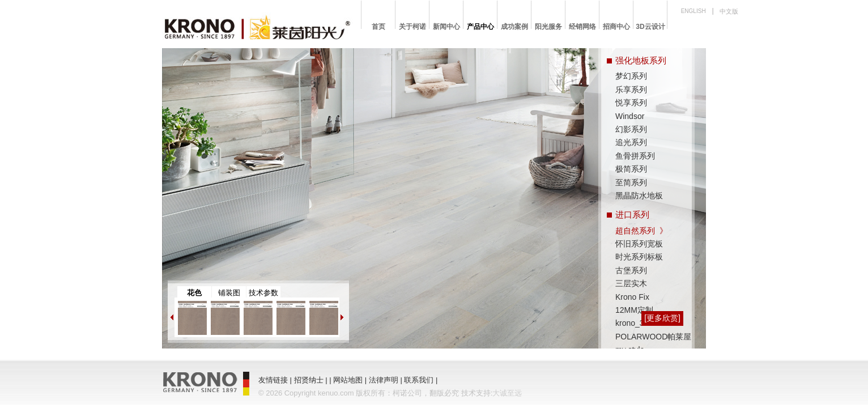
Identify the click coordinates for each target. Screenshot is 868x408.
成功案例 (514, 27)
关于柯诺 (412, 27)
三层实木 (631, 283)
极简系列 (631, 169)
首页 (378, 27)
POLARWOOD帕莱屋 (653, 337)
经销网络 (582, 27)
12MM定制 (634, 310)
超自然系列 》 (641, 231)
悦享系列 (631, 103)
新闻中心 (446, 27)
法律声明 (384, 380)
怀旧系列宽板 (639, 244)
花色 (194, 293)
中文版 (729, 11)
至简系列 (631, 182)
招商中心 (616, 27)
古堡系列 (631, 270)
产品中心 (480, 27)
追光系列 (631, 142)
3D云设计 (650, 27)
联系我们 (419, 380)
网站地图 (348, 380)
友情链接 (273, 380)
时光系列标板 (639, 257)
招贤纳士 (309, 380)
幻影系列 (631, 129)
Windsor (630, 116)
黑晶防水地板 (639, 195)
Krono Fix (632, 297)
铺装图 (229, 293)
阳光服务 (548, 27)
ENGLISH (693, 11)
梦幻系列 (631, 76)
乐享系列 (631, 90)
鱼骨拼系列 (635, 156)
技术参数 (263, 293)
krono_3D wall (641, 323)
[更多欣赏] (662, 318)
